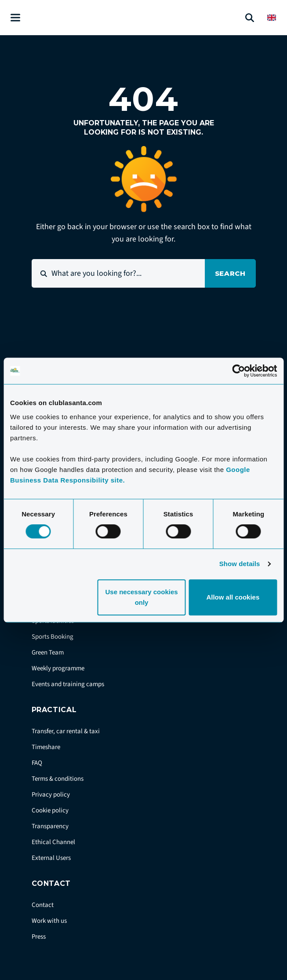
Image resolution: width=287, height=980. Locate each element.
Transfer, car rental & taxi (66, 731)
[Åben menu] (15, 18)
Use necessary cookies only (141, 597)
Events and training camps (68, 684)
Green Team (48, 653)
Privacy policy (51, 795)
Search (230, 273)
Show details (240, 564)
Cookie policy (50, 810)
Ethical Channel (53, 842)
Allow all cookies (233, 597)
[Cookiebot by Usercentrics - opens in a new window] (238, 371)
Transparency (50, 826)
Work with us (49, 921)
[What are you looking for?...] (118, 273)
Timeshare (46, 747)
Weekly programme (58, 668)
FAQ (37, 763)
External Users (51, 858)
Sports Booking (53, 637)
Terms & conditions (58, 779)
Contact (43, 905)
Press (39, 937)
